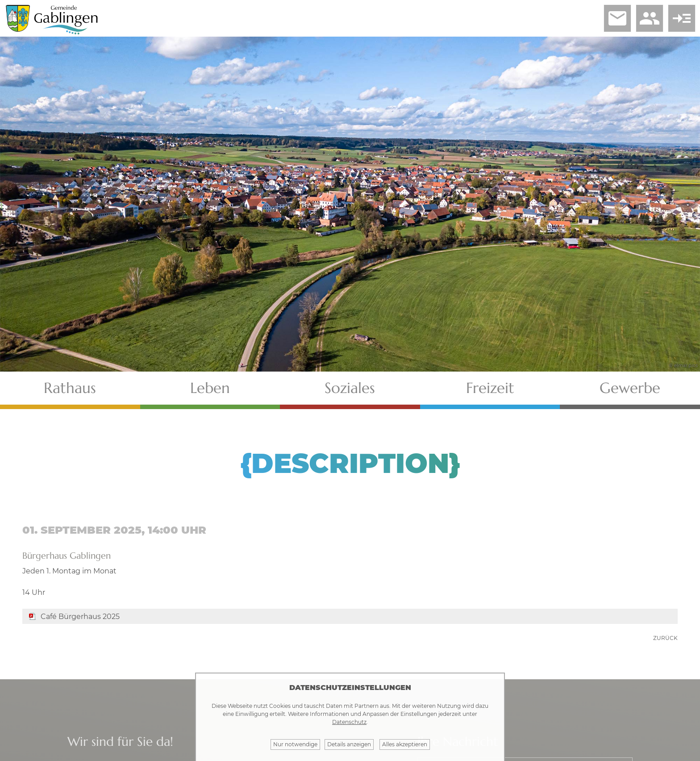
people (650, 18)
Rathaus (70, 388)
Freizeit (490, 388)
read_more (682, 18)
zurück (665, 638)
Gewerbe (630, 388)
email (617, 18)
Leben (210, 388)
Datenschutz (349, 722)
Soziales (350, 388)
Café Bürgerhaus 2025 (80, 617)
